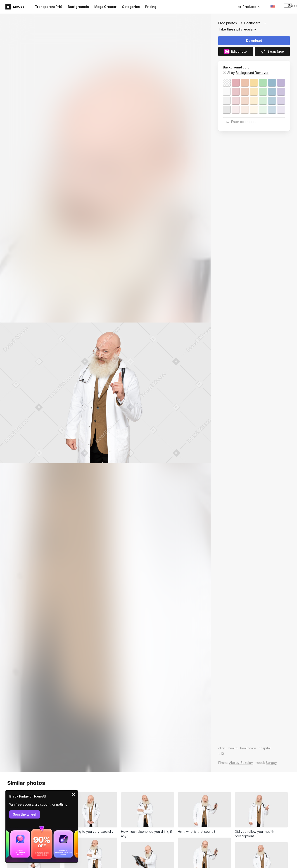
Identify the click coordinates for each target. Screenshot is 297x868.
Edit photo (235, 52)
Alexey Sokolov (241, 763)
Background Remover (252, 73)
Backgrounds (78, 7)
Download (254, 41)
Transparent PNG (49, 7)
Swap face (272, 52)
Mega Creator (105, 7)
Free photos (228, 23)
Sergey (271, 763)
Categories (131, 7)
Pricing (151, 7)
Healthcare (252, 23)
